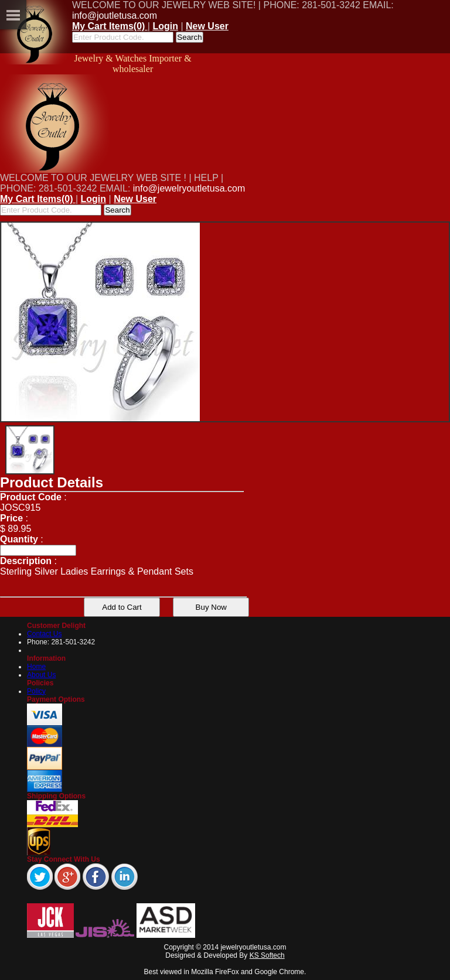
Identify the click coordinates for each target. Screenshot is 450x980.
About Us (41, 675)
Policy (36, 691)
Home (36, 667)
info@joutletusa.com (115, 16)
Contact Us (44, 634)
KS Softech (267, 955)
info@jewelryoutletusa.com (189, 188)
